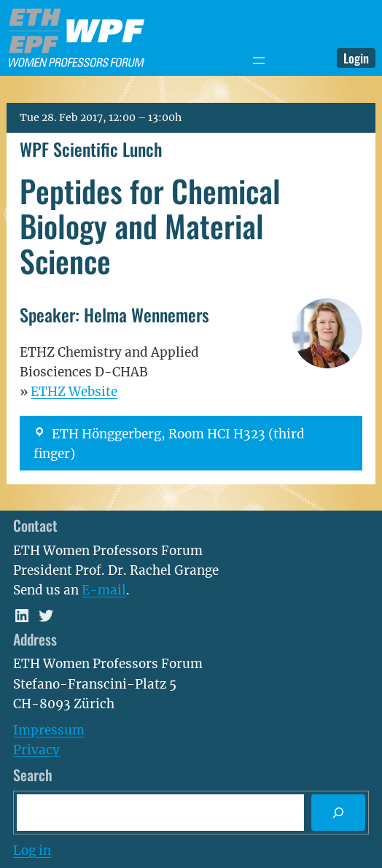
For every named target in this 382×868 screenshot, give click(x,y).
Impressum (49, 730)
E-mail (104, 590)
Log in (32, 850)
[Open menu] (259, 61)
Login (356, 58)
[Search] (338, 813)
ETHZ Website (74, 392)
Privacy (36, 750)
